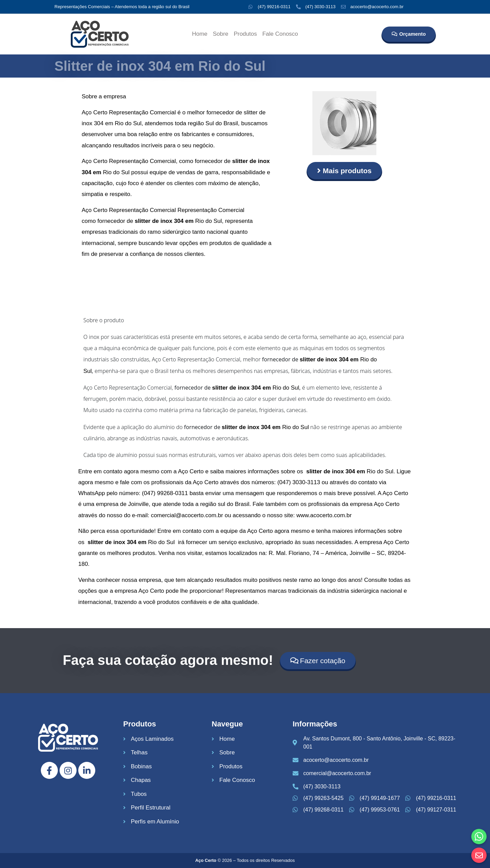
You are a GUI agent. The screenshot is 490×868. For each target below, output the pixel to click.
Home (200, 34)
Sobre (221, 34)
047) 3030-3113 (300, 482)
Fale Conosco (280, 34)
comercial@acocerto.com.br (187, 515)
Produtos (245, 34)
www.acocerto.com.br (324, 515)
